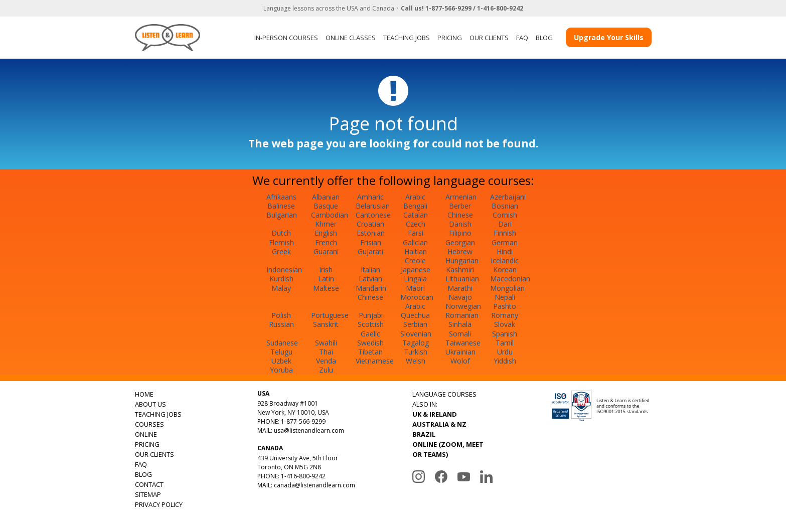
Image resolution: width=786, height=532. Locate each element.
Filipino (460, 233)
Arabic (415, 197)
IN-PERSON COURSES (286, 38)
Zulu (326, 370)
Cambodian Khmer (330, 219)
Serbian (415, 324)
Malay (281, 288)
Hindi (505, 251)
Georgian (460, 242)
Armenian (461, 197)
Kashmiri (460, 270)
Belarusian (373, 206)
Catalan (416, 215)
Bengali (415, 206)
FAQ (522, 38)
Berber (460, 206)
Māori (415, 288)
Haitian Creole (416, 256)
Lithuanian (462, 279)
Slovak (505, 324)
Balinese (281, 206)
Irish (326, 270)
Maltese (326, 288)
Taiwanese (463, 343)
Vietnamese (375, 361)
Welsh (416, 361)
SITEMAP (148, 494)
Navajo (460, 297)
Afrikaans (281, 197)
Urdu (505, 352)
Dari (505, 224)
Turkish (416, 352)
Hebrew (460, 251)
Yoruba (281, 370)
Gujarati (370, 251)
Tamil (505, 343)
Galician (415, 242)
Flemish (281, 242)
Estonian (371, 233)
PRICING (450, 38)
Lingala (415, 279)
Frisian (371, 242)
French (326, 242)
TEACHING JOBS (407, 38)
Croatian (370, 224)
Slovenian (416, 334)
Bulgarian (282, 215)
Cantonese (373, 215)
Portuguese (330, 315)
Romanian (462, 315)
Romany (505, 315)
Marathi (460, 288)
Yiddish (505, 361)
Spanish (505, 334)
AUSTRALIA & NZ (439, 424)
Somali (460, 334)
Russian (281, 324)
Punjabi (371, 315)
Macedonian (510, 279)
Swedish (370, 343)
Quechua (415, 315)
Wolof (460, 361)
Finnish (505, 233)
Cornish (505, 215)
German (505, 242)
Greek (281, 251)
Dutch (281, 233)
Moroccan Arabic (417, 302)
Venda (326, 361)
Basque (326, 206)
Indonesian (284, 270)
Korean (505, 270)
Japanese (416, 270)
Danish (460, 224)
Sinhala (460, 324)
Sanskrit (326, 324)
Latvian (370, 279)
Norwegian (463, 306)
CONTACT (149, 484)
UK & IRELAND (435, 414)
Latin (326, 279)
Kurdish (281, 279)
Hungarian (462, 260)
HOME (144, 394)
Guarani (326, 251)
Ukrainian (460, 352)
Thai (326, 352)
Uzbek (281, 361)
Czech (416, 224)
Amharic (370, 197)
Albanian (326, 197)
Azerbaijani (508, 197)
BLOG (544, 38)
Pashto (505, 306)
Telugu (281, 352)
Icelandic (505, 260)
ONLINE (146, 434)
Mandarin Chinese (371, 293)
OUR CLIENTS (489, 38)
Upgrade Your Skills (609, 37)
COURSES (149, 424)
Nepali (505, 297)
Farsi (416, 233)
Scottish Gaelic (371, 329)
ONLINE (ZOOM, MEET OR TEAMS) (448, 449)
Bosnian (505, 206)
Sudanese (282, 343)
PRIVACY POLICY (159, 504)
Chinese (460, 215)
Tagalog (416, 343)
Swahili (326, 343)
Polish (281, 315)
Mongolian (507, 288)
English (326, 233)
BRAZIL (424, 434)
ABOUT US (150, 404)
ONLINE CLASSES (351, 38)
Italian (370, 270)
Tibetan (370, 352)
